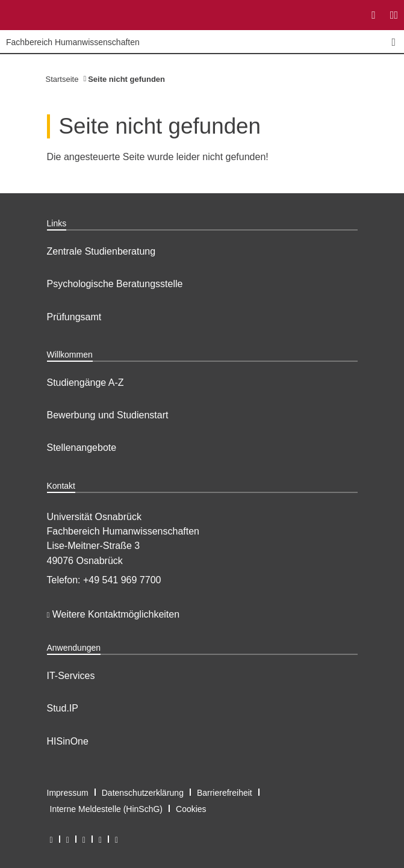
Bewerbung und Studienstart (108, 415)
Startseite (62, 79)
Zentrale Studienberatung (101, 251)
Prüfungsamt (74, 317)
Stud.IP (63, 708)
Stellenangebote (82, 448)
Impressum (68, 793)
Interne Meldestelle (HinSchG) (107, 809)
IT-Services (71, 676)
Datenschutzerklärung (143, 793)
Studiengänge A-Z (85, 383)
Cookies (191, 809)
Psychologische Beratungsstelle (115, 284)
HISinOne (68, 741)
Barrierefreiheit (225, 793)
